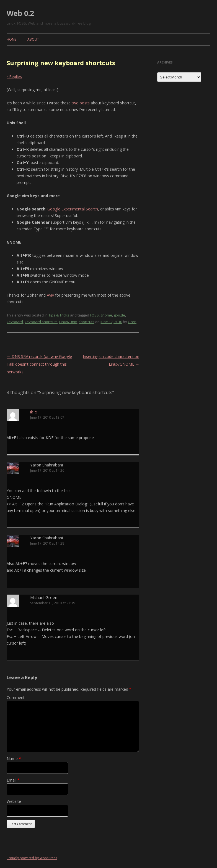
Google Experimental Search (73, 209)
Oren (132, 322)
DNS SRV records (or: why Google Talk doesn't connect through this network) (39, 364)
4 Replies (14, 76)
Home (11, 39)
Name (14, 758)
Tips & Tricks (59, 315)
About (33, 39)
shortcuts (86, 322)
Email (13, 780)
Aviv (50, 295)
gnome (106, 315)
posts (85, 103)
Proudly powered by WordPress (32, 858)
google (119, 315)
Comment (16, 697)
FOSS (94, 315)
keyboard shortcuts (41, 322)
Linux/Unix (68, 322)
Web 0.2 (20, 13)
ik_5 (34, 412)
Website (14, 801)
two (75, 103)
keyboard (15, 322)
